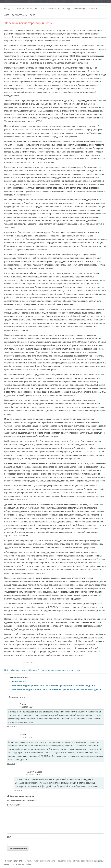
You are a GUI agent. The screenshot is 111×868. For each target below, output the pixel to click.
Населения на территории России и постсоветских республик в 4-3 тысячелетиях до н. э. (56, 689)
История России (24, 9)
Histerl (7, 670)
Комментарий (14, 805)
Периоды (67, 9)
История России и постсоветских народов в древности (55, 670)
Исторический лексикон (84, 861)
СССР (7, 15)
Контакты (28, 861)
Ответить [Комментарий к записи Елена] (11, 726)
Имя (9, 837)
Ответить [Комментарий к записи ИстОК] (11, 764)
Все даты (9, 9)
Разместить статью (65, 861)
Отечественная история (47, 9)
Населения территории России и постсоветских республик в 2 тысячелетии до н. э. (54, 685)
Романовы (20, 864)
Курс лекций (80, 9)
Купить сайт (39, 861)
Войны (29, 864)
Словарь (93, 9)
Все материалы (20, 15)
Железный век (19, 682)
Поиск (33, 15)
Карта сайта (50, 861)
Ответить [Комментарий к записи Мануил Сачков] (18, 790)
